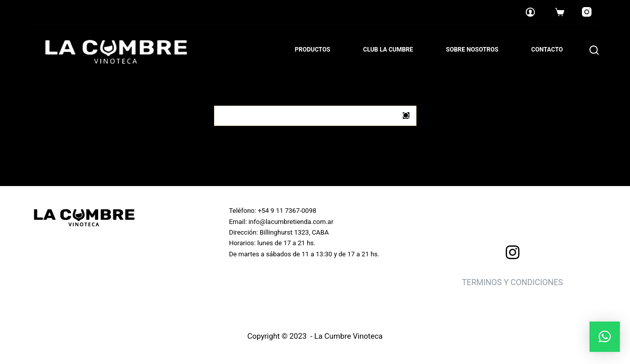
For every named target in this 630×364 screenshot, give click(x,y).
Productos (313, 50)
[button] (605, 337)
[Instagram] (586, 12)
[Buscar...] (305, 116)
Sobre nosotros (472, 50)
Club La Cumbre (388, 50)
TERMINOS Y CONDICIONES (513, 282)
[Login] (530, 12)
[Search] (594, 50)
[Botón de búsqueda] (406, 116)
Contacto (547, 50)
